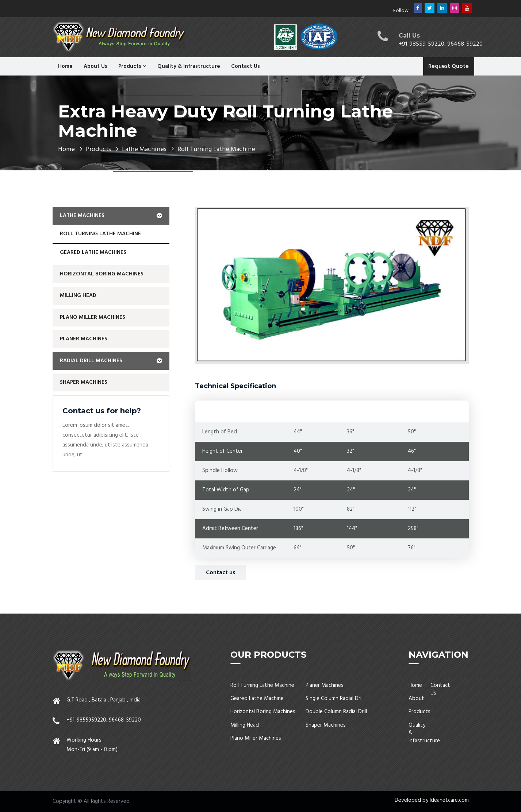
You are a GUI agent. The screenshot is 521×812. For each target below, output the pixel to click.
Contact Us (246, 66)
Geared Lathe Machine (257, 699)
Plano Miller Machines (93, 317)
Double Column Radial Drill (336, 712)
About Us (95, 66)
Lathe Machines (111, 216)
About (416, 699)
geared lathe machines (93, 252)
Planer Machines (84, 339)
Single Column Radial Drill (335, 699)
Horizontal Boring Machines (102, 274)
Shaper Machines (84, 382)
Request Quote (449, 66)
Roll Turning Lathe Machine (100, 234)
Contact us (221, 573)
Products (132, 66)
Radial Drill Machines (111, 361)
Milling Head (78, 295)
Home (65, 66)
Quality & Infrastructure (189, 66)
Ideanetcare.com (449, 800)
